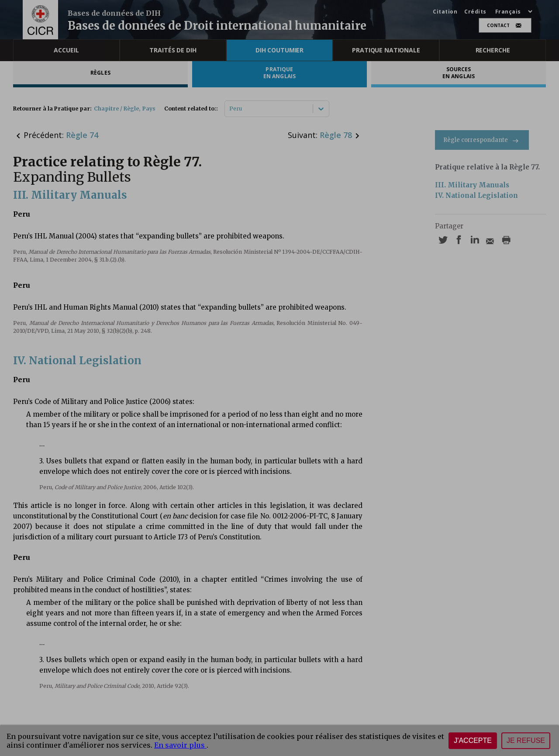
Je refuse (526, 740)
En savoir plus (180, 745)
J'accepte (473, 740)
